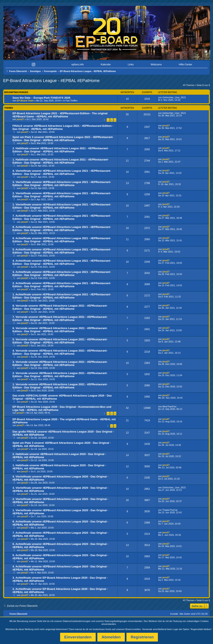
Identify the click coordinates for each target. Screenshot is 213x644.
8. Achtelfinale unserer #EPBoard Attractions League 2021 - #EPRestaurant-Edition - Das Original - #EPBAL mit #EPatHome (62, 229)
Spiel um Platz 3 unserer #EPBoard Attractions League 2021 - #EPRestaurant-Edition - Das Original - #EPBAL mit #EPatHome (63, 139)
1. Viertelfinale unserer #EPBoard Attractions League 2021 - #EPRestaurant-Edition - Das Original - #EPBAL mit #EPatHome (62, 206)
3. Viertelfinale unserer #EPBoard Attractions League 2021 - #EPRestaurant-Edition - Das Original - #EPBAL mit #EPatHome (62, 184)
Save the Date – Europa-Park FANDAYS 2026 (41, 98)
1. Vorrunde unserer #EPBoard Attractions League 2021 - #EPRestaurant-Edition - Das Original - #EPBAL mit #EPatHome (60, 386)
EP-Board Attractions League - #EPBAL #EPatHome (51, 81)
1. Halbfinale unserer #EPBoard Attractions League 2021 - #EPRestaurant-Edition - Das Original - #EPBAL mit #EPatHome (61, 161)
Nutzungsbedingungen (116, 621)
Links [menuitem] (131, 65)
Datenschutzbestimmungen (77, 621)
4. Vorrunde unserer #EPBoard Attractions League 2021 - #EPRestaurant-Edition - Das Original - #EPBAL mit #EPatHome (60, 352)
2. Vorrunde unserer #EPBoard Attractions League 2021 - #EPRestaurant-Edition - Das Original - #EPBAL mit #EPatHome (60, 375)
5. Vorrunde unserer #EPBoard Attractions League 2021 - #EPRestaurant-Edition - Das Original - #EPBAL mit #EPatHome (60, 341)
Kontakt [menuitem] (174, 614)
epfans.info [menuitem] (77, 65)
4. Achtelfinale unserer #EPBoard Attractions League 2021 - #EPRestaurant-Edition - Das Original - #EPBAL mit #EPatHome (62, 262)
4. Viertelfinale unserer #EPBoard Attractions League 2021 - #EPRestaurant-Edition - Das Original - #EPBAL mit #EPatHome (62, 172)
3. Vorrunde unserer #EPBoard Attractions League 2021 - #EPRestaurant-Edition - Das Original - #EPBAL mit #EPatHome (60, 363)
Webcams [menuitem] (156, 65)
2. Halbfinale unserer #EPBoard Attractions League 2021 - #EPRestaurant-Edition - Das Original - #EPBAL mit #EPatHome (61, 150)
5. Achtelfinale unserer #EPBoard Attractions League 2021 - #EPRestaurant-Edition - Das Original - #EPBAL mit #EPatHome (62, 251)
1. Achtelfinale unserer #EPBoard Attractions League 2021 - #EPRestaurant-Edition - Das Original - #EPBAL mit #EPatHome (62, 296)
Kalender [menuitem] (106, 65)
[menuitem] (17, 65)
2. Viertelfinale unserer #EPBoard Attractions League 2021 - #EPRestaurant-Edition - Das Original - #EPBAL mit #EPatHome (62, 195)
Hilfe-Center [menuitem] (185, 65)
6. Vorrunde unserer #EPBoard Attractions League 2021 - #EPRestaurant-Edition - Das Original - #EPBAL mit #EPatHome (60, 330)
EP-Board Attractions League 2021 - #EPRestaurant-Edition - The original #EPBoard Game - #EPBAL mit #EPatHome (60, 115)
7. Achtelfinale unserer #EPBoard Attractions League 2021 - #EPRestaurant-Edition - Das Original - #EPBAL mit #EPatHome (62, 217)
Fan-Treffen (71, 101)
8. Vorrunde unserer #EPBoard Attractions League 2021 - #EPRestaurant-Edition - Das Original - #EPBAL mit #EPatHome (60, 307)
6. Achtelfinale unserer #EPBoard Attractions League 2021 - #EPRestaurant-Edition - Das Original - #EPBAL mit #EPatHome (62, 240)
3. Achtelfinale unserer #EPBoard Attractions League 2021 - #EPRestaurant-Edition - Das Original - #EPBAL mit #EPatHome (62, 274)
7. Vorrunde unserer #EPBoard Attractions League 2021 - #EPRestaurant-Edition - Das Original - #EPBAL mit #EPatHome (60, 318)
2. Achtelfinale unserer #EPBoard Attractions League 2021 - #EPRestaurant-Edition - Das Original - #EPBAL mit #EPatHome (62, 285)
